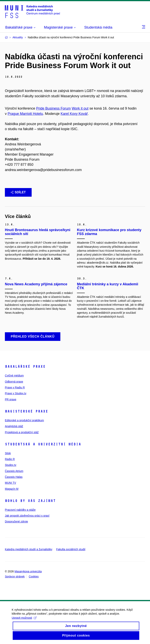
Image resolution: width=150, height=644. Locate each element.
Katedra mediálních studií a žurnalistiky (29, 549)
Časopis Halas (14, 477)
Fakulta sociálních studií (71, 549)
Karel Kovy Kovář (74, 114)
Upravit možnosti (24, 622)
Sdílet (18, 192)
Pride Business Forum (53, 108)
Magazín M (12, 489)
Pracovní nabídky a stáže (20, 510)
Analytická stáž (14, 426)
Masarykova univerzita (28, 571)
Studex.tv (11, 465)
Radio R (10, 459)
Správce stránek (15, 576)
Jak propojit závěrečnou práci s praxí (27, 516)
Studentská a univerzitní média (43, 444)
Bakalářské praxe (25, 367)
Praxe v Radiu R (15, 387)
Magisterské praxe (26, 411)
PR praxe (11, 399)
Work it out (80, 108)
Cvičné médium (14, 376)
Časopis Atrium (14, 471)
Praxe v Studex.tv (16, 393)
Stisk (8, 453)
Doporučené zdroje (16, 522)
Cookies (34, 576)
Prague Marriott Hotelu (25, 114)
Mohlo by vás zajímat (30, 501)
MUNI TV (10, 483)
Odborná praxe (14, 382)
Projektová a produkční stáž (22, 432)
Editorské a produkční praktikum (24, 420)
